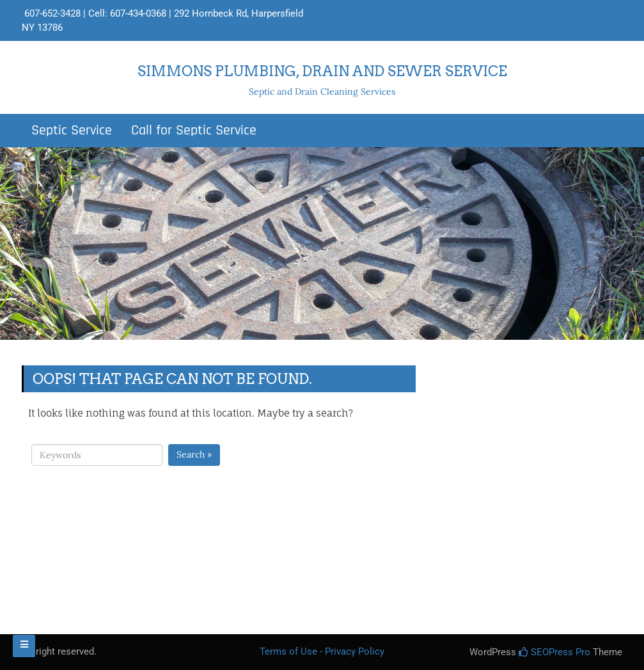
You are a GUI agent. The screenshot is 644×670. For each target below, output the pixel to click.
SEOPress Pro (554, 652)
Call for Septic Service (194, 131)
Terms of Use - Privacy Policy (322, 651)
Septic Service (72, 131)
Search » (194, 454)
